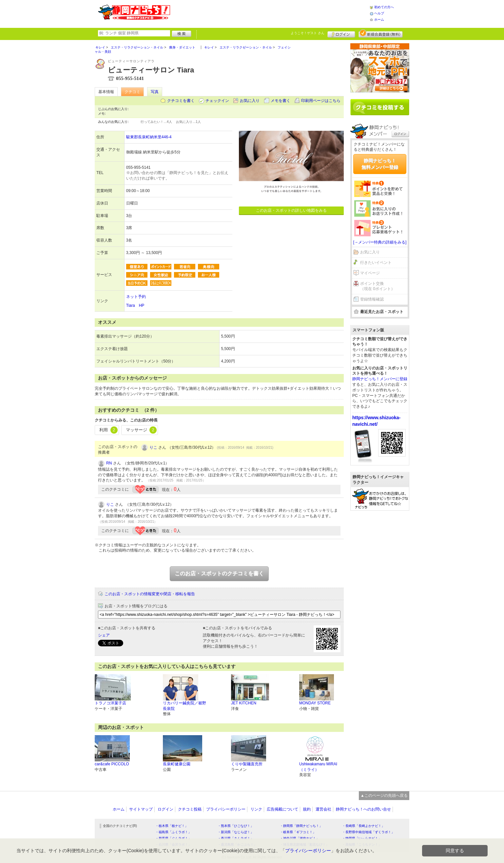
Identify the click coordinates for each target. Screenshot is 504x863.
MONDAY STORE (315, 703)
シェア (104, 635)
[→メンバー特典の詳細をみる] (380, 242)
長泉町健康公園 (177, 764)
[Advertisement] (270, 13)
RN (109, 463)
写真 (155, 92)
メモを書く (281, 101)
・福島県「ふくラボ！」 (173, 832)
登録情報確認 (372, 299)
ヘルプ (379, 13)
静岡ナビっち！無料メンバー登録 (380, 164)
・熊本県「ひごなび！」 (236, 826)
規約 (307, 809)
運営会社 (323, 809)
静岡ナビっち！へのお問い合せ (363, 809)
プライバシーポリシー (226, 809)
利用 (108, 430)
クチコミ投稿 (190, 809)
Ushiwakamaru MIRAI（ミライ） (318, 767)
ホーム (379, 20)
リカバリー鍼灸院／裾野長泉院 (184, 706)
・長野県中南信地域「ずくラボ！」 (368, 832)
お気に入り (250, 101)
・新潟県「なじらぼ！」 (236, 832)
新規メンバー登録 (381, 33)
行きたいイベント (376, 263)
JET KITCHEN (244, 703)
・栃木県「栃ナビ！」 (172, 826)
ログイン (341, 33)
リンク (256, 809)
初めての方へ (384, 7)
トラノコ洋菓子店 (110, 703)
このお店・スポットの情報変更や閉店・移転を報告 (150, 594)
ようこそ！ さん (308, 33)
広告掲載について (282, 809)
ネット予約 (136, 297)
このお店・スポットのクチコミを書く (219, 573)
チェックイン (217, 101)
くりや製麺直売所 (247, 764)
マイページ (370, 273)
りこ (153, 447)
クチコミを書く (181, 101)
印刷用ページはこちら (321, 101)
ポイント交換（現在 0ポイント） (378, 286)
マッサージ (141, 430)
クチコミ (132, 92)
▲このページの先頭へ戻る (384, 795)
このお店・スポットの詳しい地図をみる (291, 210)
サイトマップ (141, 809)
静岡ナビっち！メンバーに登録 (380, 379)
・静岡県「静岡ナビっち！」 (301, 826)
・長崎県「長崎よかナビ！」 (363, 826)
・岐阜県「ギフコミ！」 (298, 832)
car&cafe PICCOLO (112, 764)
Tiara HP (135, 305)
